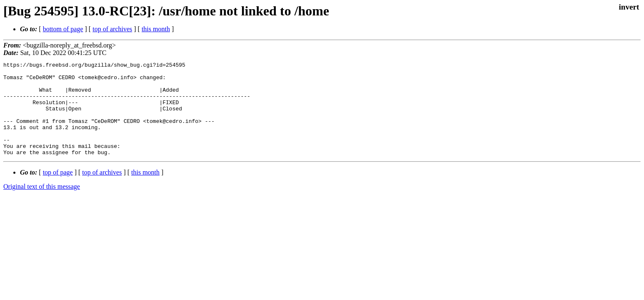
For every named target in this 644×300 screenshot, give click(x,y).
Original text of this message (42, 205)
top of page (58, 191)
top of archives (112, 29)
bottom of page (63, 29)
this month (156, 29)
